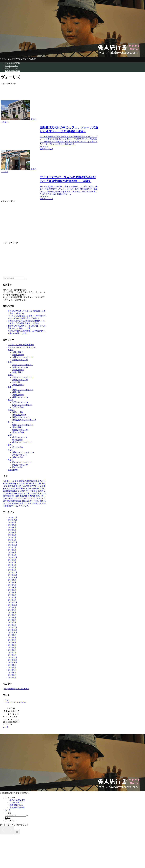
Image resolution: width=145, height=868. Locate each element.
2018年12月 (12, 557)
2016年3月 (12, 620)
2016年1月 (12, 625)
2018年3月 (12, 567)
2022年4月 (12, 532)
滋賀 (10, 400)
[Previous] (4, 830)
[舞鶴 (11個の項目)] (5, 491)
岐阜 (10, 435)
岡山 (10, 460)
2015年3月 (12, 650)
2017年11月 (12, 575)
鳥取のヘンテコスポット (23, 452)
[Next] (11, 830)
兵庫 (10, 387)
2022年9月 (12, 522)
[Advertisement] (39, 91)
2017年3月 (12, 595)
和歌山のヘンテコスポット (24, 420)
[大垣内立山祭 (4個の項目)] (36, 494)
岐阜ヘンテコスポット (22, 442)
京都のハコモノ (20, 380)
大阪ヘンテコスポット (23, 357)
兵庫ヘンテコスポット (23, 390)
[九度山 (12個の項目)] (42, 489)
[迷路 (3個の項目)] (44, 494)
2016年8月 (12, 607)
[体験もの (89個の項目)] (23, 481)
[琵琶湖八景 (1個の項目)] (37, 504)
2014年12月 (12, 657)
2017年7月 (12, 585)
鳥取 (10, 450)
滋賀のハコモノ (20, 402)
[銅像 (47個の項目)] (27, 483)
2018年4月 (12, 565)
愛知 (10, 422)
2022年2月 (12, 537)
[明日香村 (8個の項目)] (21, 491)
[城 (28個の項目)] (9, 486)
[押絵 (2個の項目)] (11, 499)
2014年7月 (12, 670)
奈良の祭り (18, 372)
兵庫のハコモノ (20, 397)
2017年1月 (12, 600)
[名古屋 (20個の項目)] (12, 489)
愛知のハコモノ (20, 430)
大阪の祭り (18, 352)
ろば (7, 700)
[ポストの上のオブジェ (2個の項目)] (23, 499)
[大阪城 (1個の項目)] (8, 504)
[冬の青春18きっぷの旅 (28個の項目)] (19, 486)
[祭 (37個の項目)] (40, 483)
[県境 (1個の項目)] (21, 504)
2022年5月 (12, 530)
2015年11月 (12, 630)
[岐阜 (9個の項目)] (15, 491)
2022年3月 (12, 535)
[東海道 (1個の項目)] (18, 501)
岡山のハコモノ (20, 465)
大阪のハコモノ (20, 360)
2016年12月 (12, 602)
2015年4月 (12, 647)
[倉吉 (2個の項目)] (17, 496)
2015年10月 (12, 632)
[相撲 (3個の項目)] (5, 496)
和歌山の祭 (18, 412)
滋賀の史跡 (18, 407)
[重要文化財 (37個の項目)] (34, 483)
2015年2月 (12, 652)
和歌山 (11, 410)
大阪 (10, 350)
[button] (25, 279)
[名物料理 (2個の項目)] (31, 496)
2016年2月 (12, 622)
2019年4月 (12, 552)
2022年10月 (12, 520)
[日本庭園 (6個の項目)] (15, 494)
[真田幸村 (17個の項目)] (19, 489)
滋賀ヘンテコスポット (22, 405)
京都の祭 (17, 382)
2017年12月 (12, 572)
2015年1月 (12, 655)
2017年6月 (12, 587)
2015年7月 (12, 640)
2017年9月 (12, 580)
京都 (10, 375)
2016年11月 (12, 605)
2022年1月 (12, 540)
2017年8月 (12, 582)
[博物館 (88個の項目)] (30, 481)
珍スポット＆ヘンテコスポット (22, 347)
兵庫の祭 (17, 392)
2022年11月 (12, 517)
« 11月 (5, 727)
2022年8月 (12, 525)
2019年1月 (12, 555)
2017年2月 (12, 597)
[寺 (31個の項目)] (6, 486)
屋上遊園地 (13, 470)
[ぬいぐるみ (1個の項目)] (34, 501)
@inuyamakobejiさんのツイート (16, 689)
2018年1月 (12, 570)
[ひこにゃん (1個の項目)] (24, 506)
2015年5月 (12, 645)
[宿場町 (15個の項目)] (36, 489)
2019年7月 (12, 547)
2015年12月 (12, 627)
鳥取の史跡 (18, 457)
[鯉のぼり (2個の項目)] (11, 496)
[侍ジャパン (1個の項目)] (14, 506)
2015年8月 (12, 637)
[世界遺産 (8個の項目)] (34, 491)
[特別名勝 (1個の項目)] (11, 501)
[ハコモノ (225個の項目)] (7, 481)
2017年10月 (12, 577)
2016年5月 (12, 615)
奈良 (10, 362)
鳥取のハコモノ (19, 455)
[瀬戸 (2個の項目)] (5, 501)
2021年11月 (12, 545)
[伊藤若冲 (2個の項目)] (23, 496)
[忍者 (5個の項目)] (28, 494)
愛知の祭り (18, 427)
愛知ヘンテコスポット (23, 425)
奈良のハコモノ (20, 367)
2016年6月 (12, 612)
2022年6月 (12, 527)
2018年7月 (12, 560)
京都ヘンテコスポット (23, 377)
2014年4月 (12, 677)
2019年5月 (12, 550)
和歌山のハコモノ (21, 417)
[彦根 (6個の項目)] (9, 494)
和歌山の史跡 (19, 415)
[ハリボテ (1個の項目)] (28, 504)
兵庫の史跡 (18, 395)
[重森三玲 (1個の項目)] (15, 504)
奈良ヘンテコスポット (23, 365)
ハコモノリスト (16, 803)
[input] (13, 278)
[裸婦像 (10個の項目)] (10, 491)
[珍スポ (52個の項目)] (40, 481)
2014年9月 (12, 665)
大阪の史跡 (18, 355)
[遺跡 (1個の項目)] (41, 501)
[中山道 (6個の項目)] (22, 494)
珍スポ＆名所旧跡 (17, 800)
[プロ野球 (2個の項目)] (37, 499)
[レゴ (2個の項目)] (43, 499)
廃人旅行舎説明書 (17, 808)
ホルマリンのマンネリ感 (15, 702)
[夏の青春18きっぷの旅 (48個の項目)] (15, 483)
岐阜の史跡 (18, 440)
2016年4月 (12, 617)
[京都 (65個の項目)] (35, 481)
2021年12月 (12, 542)
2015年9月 (12, 635)
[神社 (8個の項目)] (28, 491)
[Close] (17, 832)
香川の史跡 (18, 447)
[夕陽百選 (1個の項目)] (25, 501)
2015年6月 (12, 642)
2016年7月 (12, 610)
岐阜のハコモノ (19, 437)
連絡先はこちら (16, 805)
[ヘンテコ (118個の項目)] (15, 481)
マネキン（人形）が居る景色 (21, 345)
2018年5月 (12, 562)
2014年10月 (12, 662)
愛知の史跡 (18, 432)
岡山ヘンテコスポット (22, 462)
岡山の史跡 (18, 467)
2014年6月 (12, 672)
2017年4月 (12, 592)
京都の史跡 (18, 385)
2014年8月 (12, 667)
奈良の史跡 (18, 370)
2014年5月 (12, 675)
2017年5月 (12, 590)
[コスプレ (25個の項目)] (33, 486)
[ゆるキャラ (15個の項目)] (28, 489)
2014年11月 (12, 660)
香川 (10, 445)
